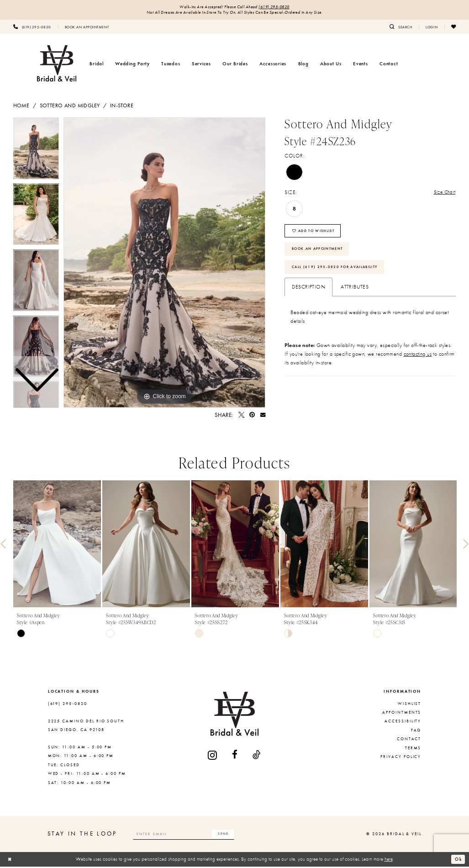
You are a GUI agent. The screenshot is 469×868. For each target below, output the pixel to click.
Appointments (402, 714)
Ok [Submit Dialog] (458, 860)
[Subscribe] (235, 835)
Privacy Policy (401, 758)
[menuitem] (32, 28)
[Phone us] (32, 28)
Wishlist (410, 705)
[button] (432, 28)
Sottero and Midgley (70, 107)
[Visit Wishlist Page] (453, 28)
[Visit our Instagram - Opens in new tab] (213, 756)
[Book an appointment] (87, 28)
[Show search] (401, 28)
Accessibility (403, 722)
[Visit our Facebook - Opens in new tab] (235, 756)
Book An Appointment (322, 254)
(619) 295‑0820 (277, 8)
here (389, 860)
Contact (409, 740)
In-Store (122, 107)
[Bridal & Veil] (57, 65)
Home (21, 107)
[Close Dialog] (11, 861)
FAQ (416, 731)
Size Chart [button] (444, 194)
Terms (413, 749)
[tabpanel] (164, 264)
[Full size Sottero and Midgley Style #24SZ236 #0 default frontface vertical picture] (164, 264)
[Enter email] (190, 835)
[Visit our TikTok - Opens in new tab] (257, 756)
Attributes (355, 296)
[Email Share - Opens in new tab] (263, 416)
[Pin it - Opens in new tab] (252, 416)
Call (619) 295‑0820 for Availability (340, 275)
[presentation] (57, 545)
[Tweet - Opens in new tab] (241, 416)
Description (308, 296)
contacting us (418, 363)
